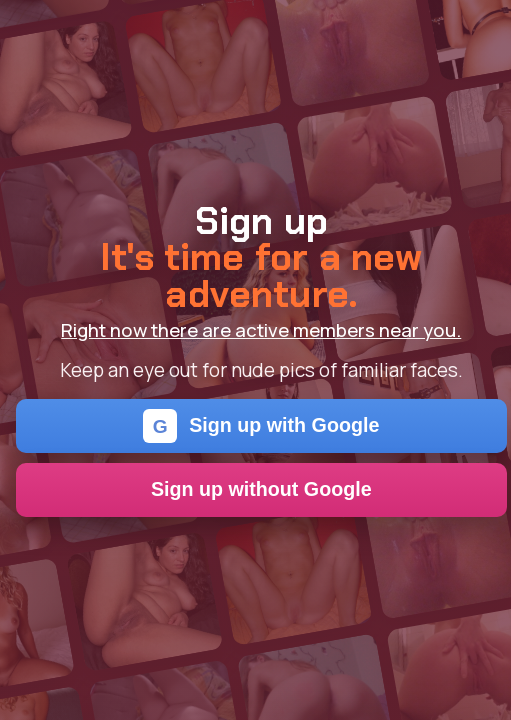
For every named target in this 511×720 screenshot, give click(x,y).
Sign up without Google (261, 489)
